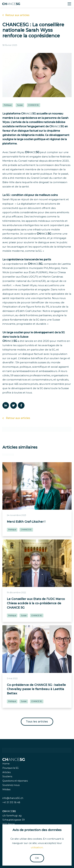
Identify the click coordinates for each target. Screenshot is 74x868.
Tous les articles (37, 722)
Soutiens (7, 776)
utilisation (37, 847)
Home (6, 764)
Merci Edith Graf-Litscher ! (26, 522)
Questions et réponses (15, 781)
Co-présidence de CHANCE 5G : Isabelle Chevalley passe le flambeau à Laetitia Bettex (36, 689)
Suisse (20, 105)
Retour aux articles (16, 15)
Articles (6, 772)
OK (37, 858)
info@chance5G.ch (13, 798)
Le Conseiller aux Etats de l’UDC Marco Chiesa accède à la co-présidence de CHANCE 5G (36, 603)
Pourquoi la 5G (10, 768)
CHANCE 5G (33, 105)
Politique (8, 105)
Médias (6, 789)
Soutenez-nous (11, 785)
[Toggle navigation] (69, 4)
